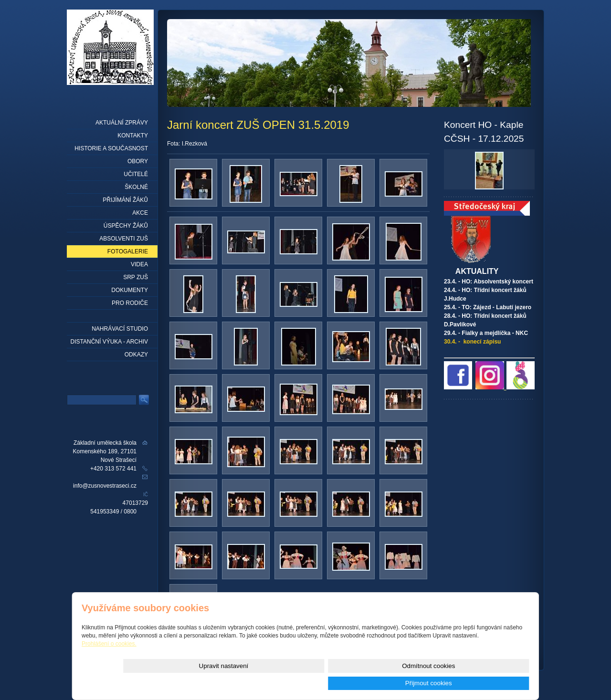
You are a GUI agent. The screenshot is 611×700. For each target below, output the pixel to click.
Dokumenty (130, 290)
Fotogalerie (128, 251)
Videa (139, 264)
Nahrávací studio (120, 329)
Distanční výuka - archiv (109, 342)
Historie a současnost (111, 148)
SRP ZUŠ (136, 277)
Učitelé (136, 174)
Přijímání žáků (125, 200)
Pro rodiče (130, 303)
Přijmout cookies (495, 683)
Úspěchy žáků (126, 226)
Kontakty (133, 136)
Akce (140, 213)
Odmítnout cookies (422, 683)
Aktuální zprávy (122, 123)
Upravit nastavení (350, 683)
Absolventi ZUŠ (124, 239)
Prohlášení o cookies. (109, 661)
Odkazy (136, 355)
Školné (136, 187)
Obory (138, 161)
